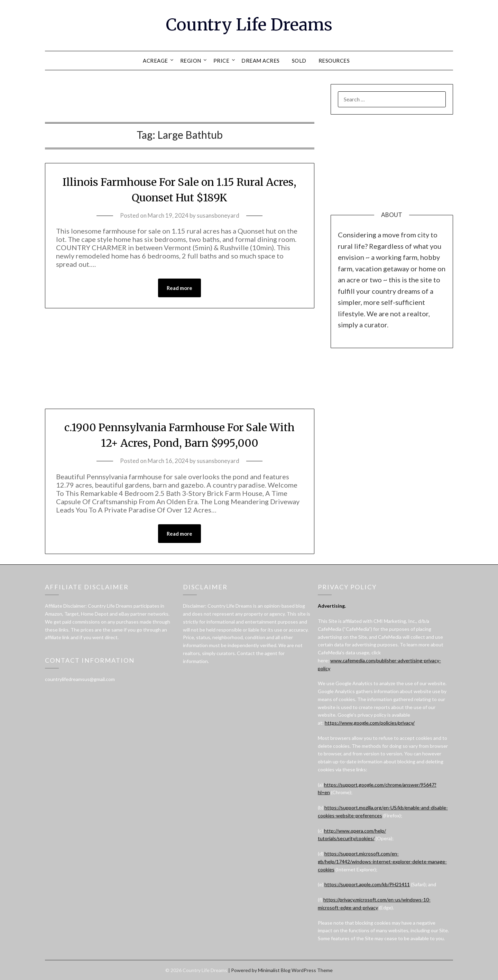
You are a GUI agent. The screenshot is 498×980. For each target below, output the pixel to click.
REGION (191, 61)
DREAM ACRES (261, 61)
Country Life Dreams (249, 25)
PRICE (222, 61)
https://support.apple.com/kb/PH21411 (367, 884)
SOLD (299, 61)
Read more (179, 288)
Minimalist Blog (274, 970)
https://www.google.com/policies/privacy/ (370, 723)
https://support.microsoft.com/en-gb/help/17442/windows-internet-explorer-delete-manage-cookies (382, 861)
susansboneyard (218, 215)
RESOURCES (334, 61)
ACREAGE (155, 61)
